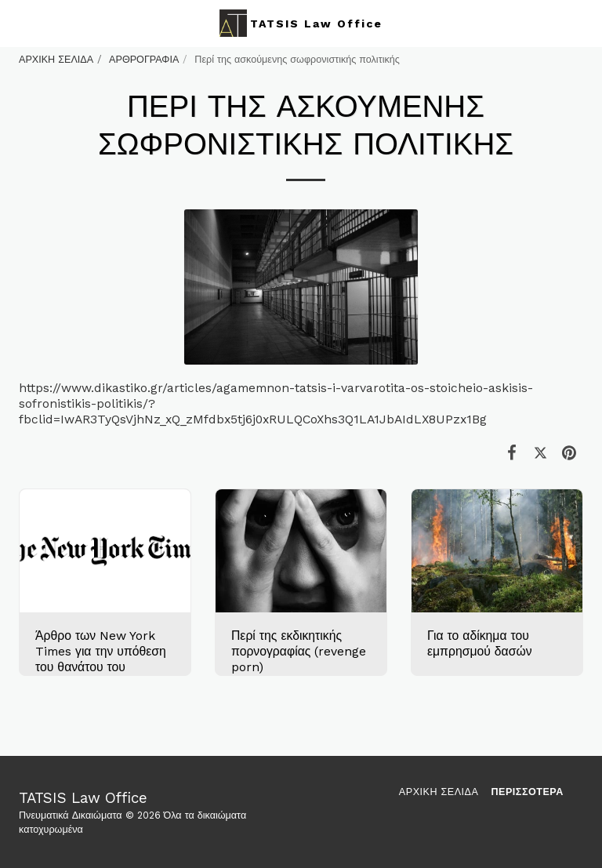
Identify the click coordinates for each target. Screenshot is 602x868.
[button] (17, 23)
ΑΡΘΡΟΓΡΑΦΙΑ (144, 59)
